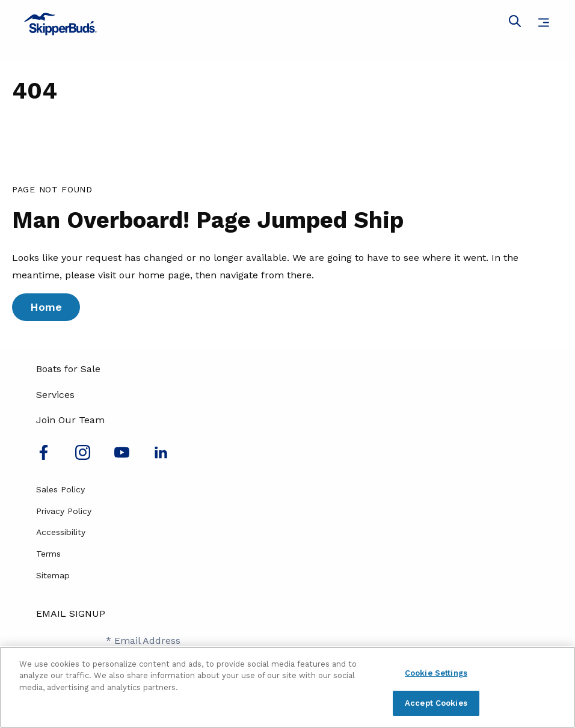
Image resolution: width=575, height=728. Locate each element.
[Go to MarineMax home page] (287, 24)
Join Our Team (70, 420)
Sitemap (53, 575)
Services (55, 395)
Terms (48, 554)
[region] (287, 687)
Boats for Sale (68, 369)
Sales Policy (60, 489)
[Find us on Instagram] (83, 457)
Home (46, 307)
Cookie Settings (436, 673)
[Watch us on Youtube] (122, 457)
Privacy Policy (64, 511)
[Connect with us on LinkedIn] (161, 457)
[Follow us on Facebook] (44, 457)
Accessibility (61, 532)
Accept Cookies (436, 703)
